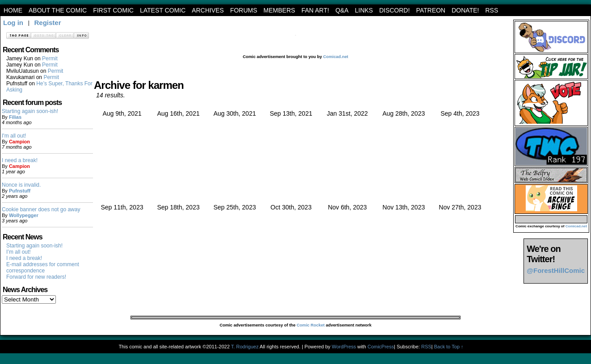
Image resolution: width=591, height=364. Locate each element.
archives (208, 10)
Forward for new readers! (36, 277)
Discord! (394, 10)
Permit (50, 59)
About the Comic (58, 10)
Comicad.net (336, 57)
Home (13, 10)
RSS (492, 10)
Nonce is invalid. (21, 185)
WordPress (344, 347)
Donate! (465, 10)
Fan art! (315, 10)
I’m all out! (19, 252)
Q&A (342, 10)
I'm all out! (14, 136)
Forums (244, 10)
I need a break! (20, 160)
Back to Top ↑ (449, 347)
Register (47, 23)
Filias (15, 117)
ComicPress (381, 347)
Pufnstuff (20, 191)
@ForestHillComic (556, 270)
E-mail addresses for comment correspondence (43, 268)
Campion (19, 142)
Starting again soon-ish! (30, 111)
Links (364, 10)
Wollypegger (24, 215)
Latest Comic (163, 10)
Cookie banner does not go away (41, 209)
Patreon (431, 10)
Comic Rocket (311, 325)
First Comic (113, 10)
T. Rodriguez (245, 347)
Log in (13, 23)
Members (279, 10)
